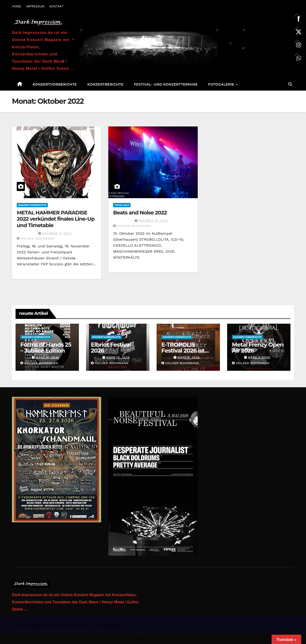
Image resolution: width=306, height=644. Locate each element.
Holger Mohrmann (36, 239)
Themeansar (112, 625)
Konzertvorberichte (55, 84)
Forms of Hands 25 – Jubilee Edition (46, 348)
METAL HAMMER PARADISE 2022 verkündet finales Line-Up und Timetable (56, 219)
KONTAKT (56, 6)
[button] (290, 84)
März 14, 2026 (47, 357)
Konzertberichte (105, 84)
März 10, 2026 (118, 357)
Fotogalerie (222, 84)
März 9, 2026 (189, 357)
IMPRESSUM (35, 6)
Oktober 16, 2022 (153, 221)
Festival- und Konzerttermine (166, 84)
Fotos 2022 (122, 205)
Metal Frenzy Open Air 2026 (258, 348)
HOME (17, 6)
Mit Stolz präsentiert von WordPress (40, 625)
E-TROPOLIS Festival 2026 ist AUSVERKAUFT (183, 351)
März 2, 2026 (259, 357)
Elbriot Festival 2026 (111, 348)
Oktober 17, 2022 (57, 233)
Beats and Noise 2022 (140, 213)
